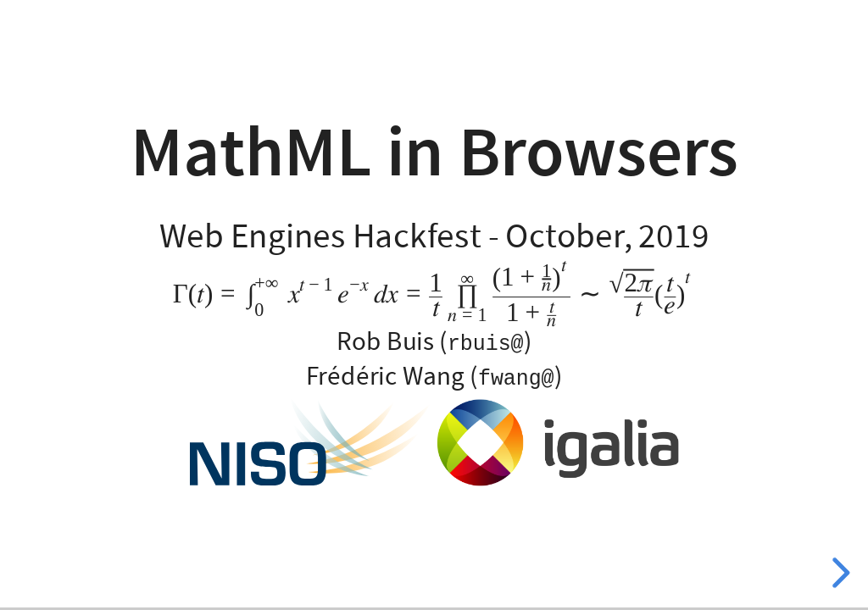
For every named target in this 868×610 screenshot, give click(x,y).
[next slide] (838, 573)
